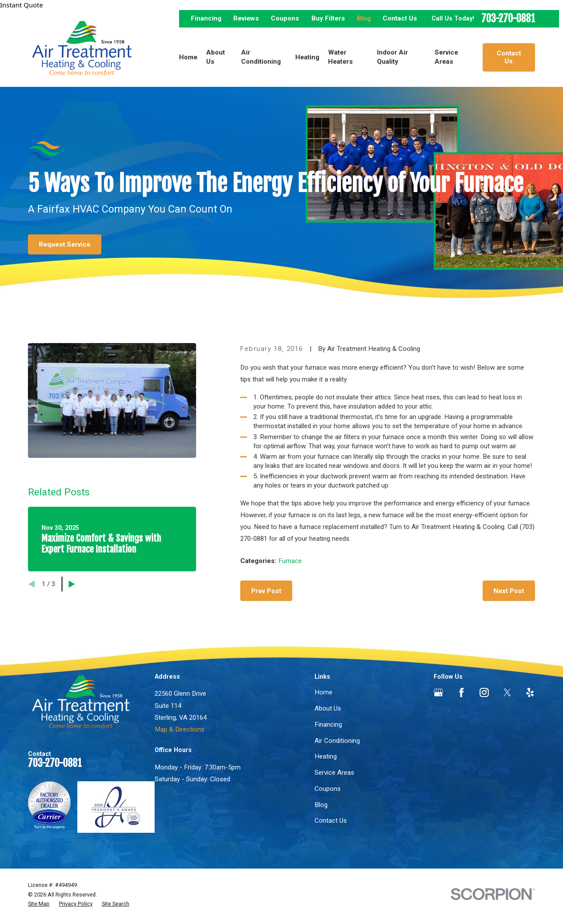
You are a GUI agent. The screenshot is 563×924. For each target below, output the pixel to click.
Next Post (509, 591)
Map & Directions (180, 729)
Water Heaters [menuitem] (340, 57)
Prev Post (266, 591)
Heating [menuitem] (307, 57)
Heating (326, 756)
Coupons (285, 18)
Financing (206, 18)
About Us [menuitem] (216, 57)
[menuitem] (39, 904)
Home (323, 692)
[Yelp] (530, 692)
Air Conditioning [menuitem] (261, 57)
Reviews (246, 18)
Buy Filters (328, 18)
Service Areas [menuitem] (446, 57)
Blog (364, 18)
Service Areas (334, 773)
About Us (328, 708)
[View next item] (72, 584)
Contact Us (400, 18)
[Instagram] (484, 692)
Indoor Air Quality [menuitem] (392, 57)
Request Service (65, 244)
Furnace (290, 561)
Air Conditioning (337, 741)
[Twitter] (507, 692)
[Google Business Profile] (438, 692)
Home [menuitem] (188, 57)
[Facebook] (461, 692)
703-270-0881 (508, 19)
